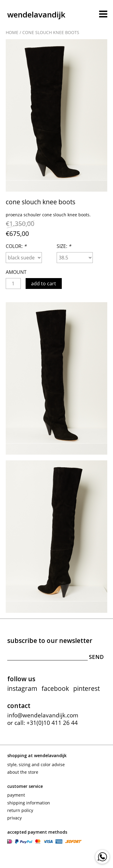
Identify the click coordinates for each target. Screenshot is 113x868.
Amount (16, 272)
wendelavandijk (36, 14)
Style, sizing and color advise (36, 765)
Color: (16, 246)
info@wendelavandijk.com (43, 715)
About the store (23, 772)
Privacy (14, 818)
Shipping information (29, 803)
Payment (16, 795)
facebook (55, 688)
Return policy (20, 810)
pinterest (86, 688)
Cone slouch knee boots (51, 32)
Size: (64, 246)
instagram (22, 688)
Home (12, 32)
